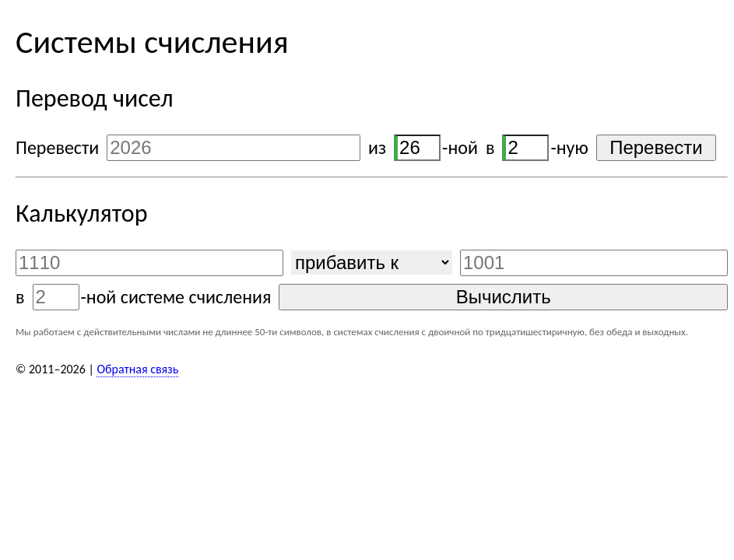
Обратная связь (137, 369)
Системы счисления (152, 42)
